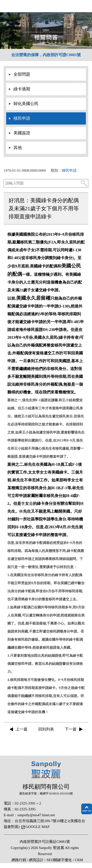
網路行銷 (19, 860)
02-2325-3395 (25, 809)
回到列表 (46, 729)
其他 (18, 148)
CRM (79, 860)
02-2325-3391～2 (28, 803)
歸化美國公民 (26, 104)
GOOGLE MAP (38, 827)
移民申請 (22, 118)
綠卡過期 (22, 89)
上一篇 (22, 729)
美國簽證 (22, 133)
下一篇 (71, 729)
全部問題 (22, 74)
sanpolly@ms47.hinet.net (36, 815)
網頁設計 (36, 860)
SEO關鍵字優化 (59, 860)
